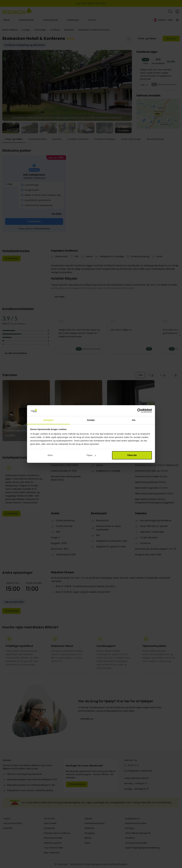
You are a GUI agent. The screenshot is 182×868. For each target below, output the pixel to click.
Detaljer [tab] (91, 420)
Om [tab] (134, 420)
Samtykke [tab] (48, 420)
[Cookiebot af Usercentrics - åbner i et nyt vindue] (139, 411)
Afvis (50, 455)
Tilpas (91, 455)
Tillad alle (132, 455)
